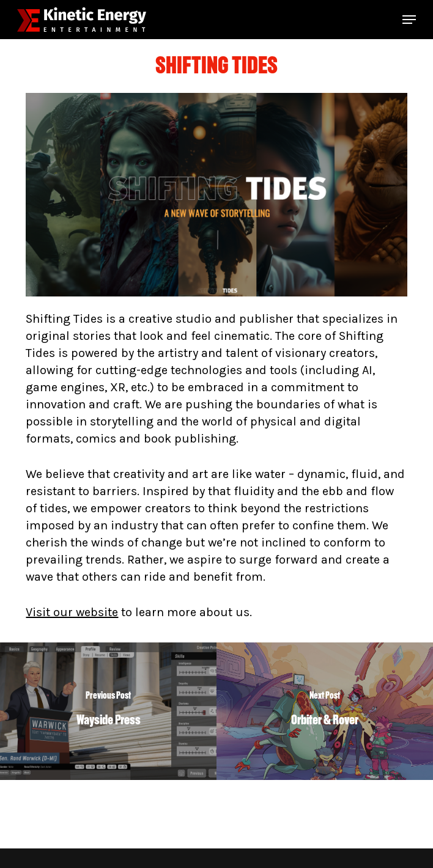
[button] (409, 20)
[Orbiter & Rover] (325, 711)
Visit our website (72, 612)
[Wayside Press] (108, 711)
